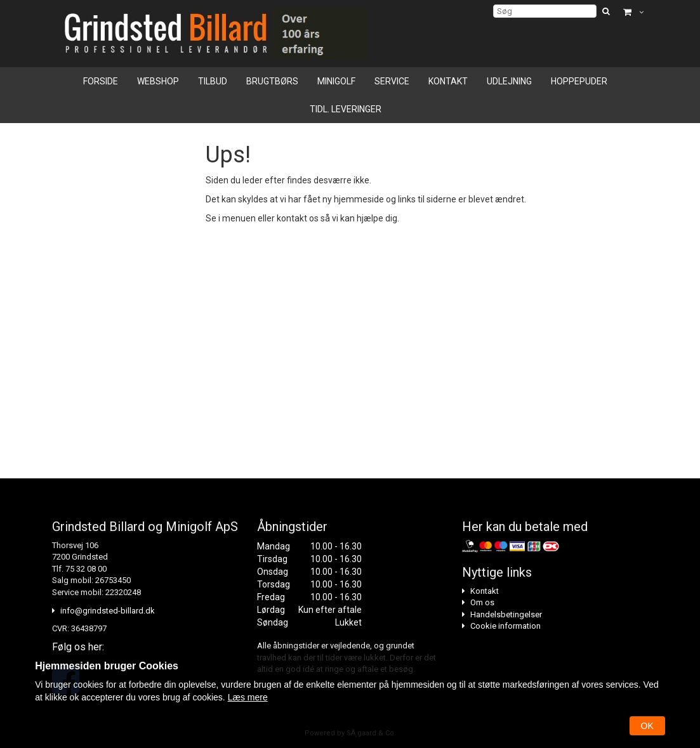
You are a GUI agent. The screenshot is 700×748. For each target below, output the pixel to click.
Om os (482, 602)
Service (392, 81)
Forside (101, 81)
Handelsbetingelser (506, 614)
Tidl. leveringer (346, 109)
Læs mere (248, 697)
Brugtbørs (272, 81)
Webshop (158, 81)
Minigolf (336, 81)
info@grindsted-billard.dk (108, 611)
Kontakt (448, 81)
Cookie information (505, 626)
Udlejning (509, 81)
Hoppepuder (579, 81)
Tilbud (213, 81)
